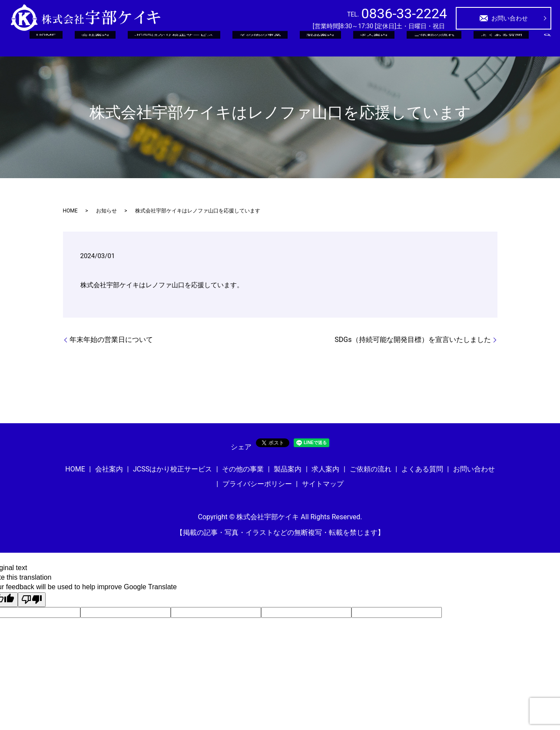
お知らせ (106, 211)
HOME (183, 43)
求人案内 (419, 43)
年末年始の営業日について (111, 340)
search (547, 43)
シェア (241, 447)
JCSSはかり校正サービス (275, 43)
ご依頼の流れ (462, 43)
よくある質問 (510, 43)
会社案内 (216, 43)
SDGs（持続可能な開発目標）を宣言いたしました (413, 340)
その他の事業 (340, 43)
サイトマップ (323, 484)
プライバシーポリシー (257, 484)
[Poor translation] (32, 600)
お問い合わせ (504, 18)
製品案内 (383, 43)
